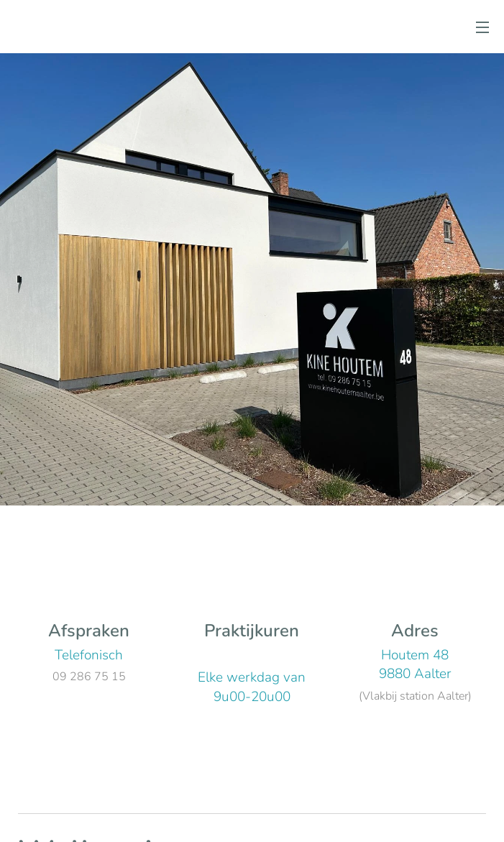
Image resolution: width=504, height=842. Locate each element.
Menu (482, 27)
